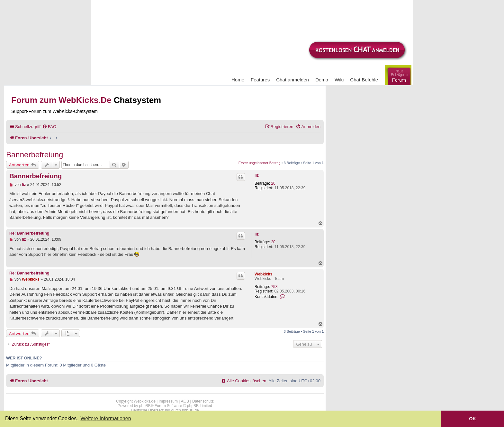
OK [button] (473, 419)
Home (238, 80)
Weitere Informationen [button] (106, 418)
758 (274, 287)
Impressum (168, 401)
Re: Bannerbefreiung (29, 233)
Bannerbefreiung (35, 155)
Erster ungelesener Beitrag (260, 163)
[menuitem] (49, 127)
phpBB (145, 406)
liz (257, 175)
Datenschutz (203, 401)
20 (273, 183)
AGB (185, 401)
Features (260, 80)
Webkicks (263, 274)
